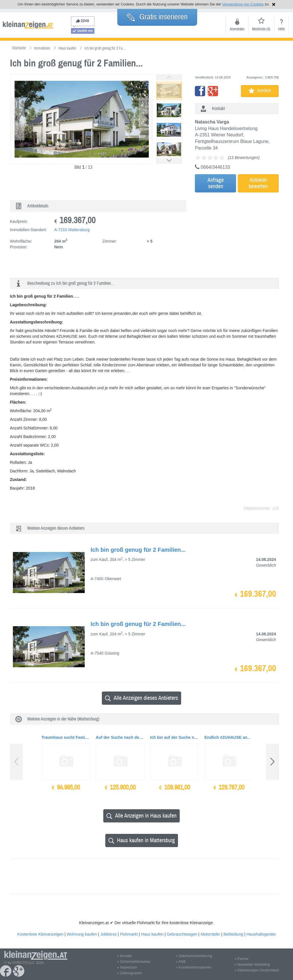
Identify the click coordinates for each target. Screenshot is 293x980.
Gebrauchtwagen (182, 934)
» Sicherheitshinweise (134, 962)
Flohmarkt (129, 934)
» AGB (181, 962)
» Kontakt (125, 956)
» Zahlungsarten (130, 973)
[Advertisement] (245, 237)
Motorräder (210, 934)
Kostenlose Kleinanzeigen (40, 934)
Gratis (157, 17)
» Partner (241, 959)
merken (260, 91)
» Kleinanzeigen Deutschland (257, 970)
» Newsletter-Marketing (252, 965)
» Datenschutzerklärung (194, 956)
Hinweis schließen (274, 4)
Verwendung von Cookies (243, 4)
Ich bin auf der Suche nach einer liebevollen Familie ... (175, 737)
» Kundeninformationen (193, 967)
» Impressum (127, 967)
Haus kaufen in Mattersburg (142, 840)
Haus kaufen (152, 934)
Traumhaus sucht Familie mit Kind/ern (66, 737)
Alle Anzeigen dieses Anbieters (141, 698)
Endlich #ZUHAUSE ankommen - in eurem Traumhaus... (229, 737)
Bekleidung (233, 934)
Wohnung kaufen (82, 934)
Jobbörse (108, 934)
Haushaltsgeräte (261, 934)
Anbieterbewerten (258, 183)
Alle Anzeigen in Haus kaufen (141, 816)
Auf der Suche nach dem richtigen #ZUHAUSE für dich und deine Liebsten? (120, 737)
